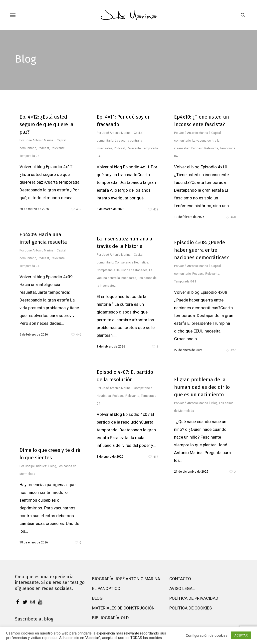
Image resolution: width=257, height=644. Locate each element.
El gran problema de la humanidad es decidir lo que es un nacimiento (202, 387)
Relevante (58, 148)
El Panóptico (106, 591)
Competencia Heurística (132, 262)
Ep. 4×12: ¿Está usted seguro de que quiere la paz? (46, 124)
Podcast (43, 148)
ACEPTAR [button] (241, 635)
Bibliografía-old (111, 620)
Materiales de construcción (123, 610)
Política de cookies (191, 610)
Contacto (180, 581)
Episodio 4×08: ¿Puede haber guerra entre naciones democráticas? (201, 250)
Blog (53, 466)
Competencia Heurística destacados (122, 270)
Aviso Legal (182, 591)
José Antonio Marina (39, 140)
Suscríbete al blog (34, 621)
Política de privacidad (194, 601)
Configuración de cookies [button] (207, 635)
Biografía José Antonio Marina (126, 581)
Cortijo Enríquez (36, 466)
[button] (13, 15)
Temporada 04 (29, 156)
